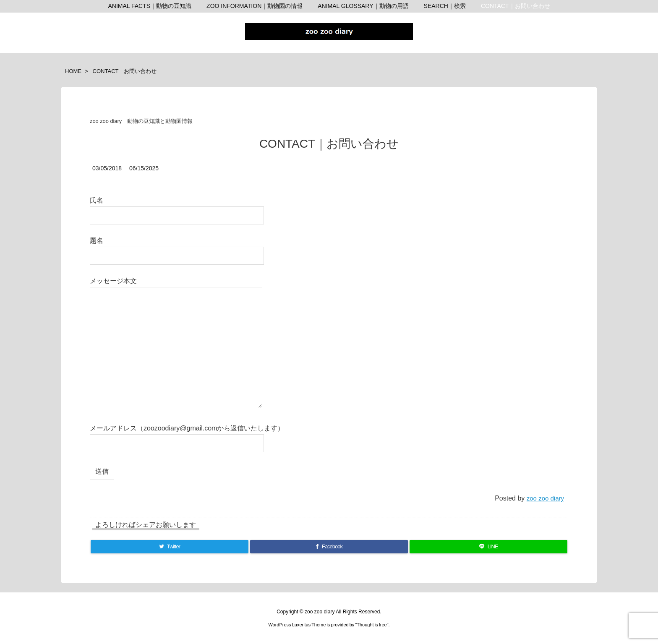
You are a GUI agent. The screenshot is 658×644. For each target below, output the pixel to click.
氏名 (177, 207)
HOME (73, 71)
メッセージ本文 (176, 343)
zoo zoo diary (545, 498)
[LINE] (488, 547)
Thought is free (372, 625)
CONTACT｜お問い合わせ (125, 71)
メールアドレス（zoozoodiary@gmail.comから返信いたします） (187, 435)
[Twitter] (170, 547)
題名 (177, 248)
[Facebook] (329, 547)
